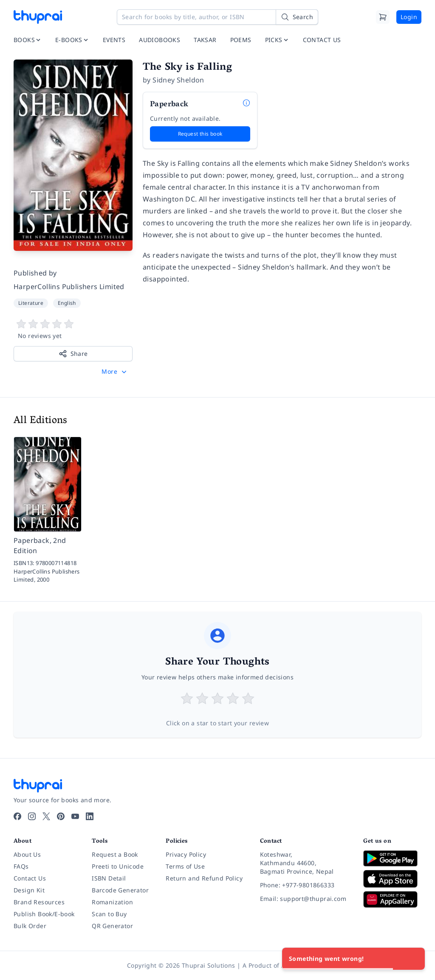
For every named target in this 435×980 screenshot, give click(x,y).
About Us (27, 854)
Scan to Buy (109, 914)
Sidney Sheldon (178, 80)
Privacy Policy (186, 854)
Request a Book (115, 854)
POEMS (241, 40)
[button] (115, 372)
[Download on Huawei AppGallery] (392, 899)
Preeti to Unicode (118, 866)
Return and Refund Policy (204, 878)
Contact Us (30, 878)
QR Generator (112, 926)
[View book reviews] (73, 330)
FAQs (21, 866)
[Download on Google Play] (392, 858)
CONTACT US (322, 40)
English (67, 303)
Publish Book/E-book (44, 914)
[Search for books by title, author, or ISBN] (217, 17)
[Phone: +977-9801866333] (305, 885)
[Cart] (383, 17)
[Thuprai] (38, 17)
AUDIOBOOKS (160, 40)
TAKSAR (205, 40)
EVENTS (114, 40)
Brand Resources (39, 902)
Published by (35, 273)
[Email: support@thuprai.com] (305, 899)
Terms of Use (185, 866)
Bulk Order (30, 926)
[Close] (414, 959)
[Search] (297, 17)
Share (73, 354)
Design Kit (29, 890)
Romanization (112, 902)
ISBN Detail (109, 878)
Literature (31, 303)
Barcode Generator (120, 890)
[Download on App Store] (392, 879)
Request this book (200, 134)
